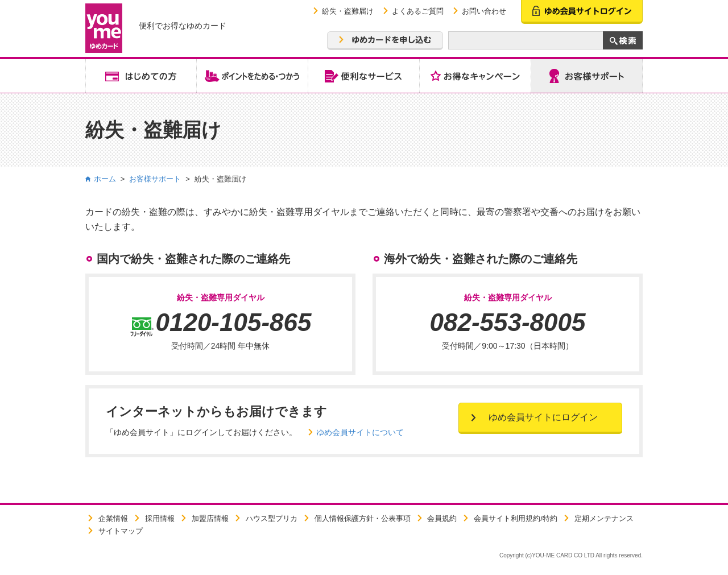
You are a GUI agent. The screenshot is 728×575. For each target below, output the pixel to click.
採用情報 (160, 518)
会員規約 (442, 518)
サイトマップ (121, 531)
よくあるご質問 (418, 11)
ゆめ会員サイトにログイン (543, 417)
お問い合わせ (484, 11)
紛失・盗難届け (348, 11)
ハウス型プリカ (272, 518)
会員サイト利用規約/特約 (516, 518)
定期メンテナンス (604, 518)
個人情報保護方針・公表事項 (363, 518)
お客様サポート (155, 179)
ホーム (105, 179)
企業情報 (113, 518)
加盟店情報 (210, 518)
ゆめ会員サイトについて (360, 432)
